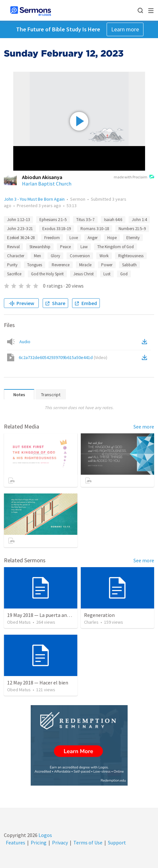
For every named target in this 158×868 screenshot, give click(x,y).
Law (84, 247)
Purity (12, 265)
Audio (25, 342)
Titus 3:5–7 (85, 220)
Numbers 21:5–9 (132, 229)
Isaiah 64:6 (113, 220)
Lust (107, 274)
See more (144, 427)
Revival (13, 247)
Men (37, 256)
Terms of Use (88, 842)
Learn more (125, 29)
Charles (91, 622)
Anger (93, 238)
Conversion (80, 256)
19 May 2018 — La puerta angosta (43, 615)
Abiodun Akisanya (42, 177)
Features (16, 842)
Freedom (52, 238)
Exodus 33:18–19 (57, 229)
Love (74, 238)
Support (117, 842)
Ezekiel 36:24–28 (21, 238)
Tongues (35, 265)
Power (107, 265)
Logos (45, 835)
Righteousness (131, 256)
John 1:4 (139, 220)
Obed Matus (19, 622)
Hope (112, 238)
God (124, 274)
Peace (65, 247)
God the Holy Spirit (47, 274)
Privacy (60, 842)
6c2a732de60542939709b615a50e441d (63, 357)
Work (104, 256)
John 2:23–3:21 (20, 229)
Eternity (133, 238)
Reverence (61, 265)
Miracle (85, 265)
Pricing (39, 842)
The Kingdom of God (116, 247)
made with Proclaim (134, 177)
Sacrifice (14, 274)
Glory (55, 256)
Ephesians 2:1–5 (53, 220)
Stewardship (40, 247)
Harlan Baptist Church (47, 184)
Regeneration (99, 615)
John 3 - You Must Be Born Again (34, 199)
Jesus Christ (84, 274)
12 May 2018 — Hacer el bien (38, 683)
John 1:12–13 (18, 220)
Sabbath (129, 265)
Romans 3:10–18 (95, 229)
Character (16, 256)
